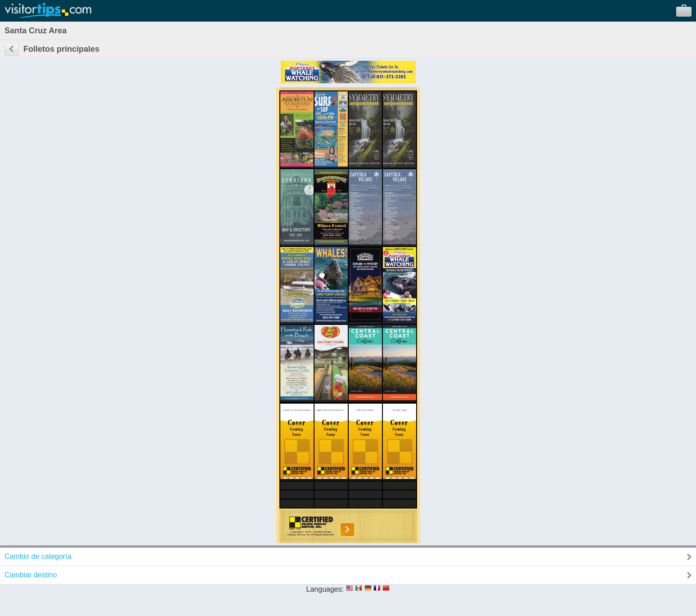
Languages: (325, 589)
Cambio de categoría (38, 556)
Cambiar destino (31, 575)
